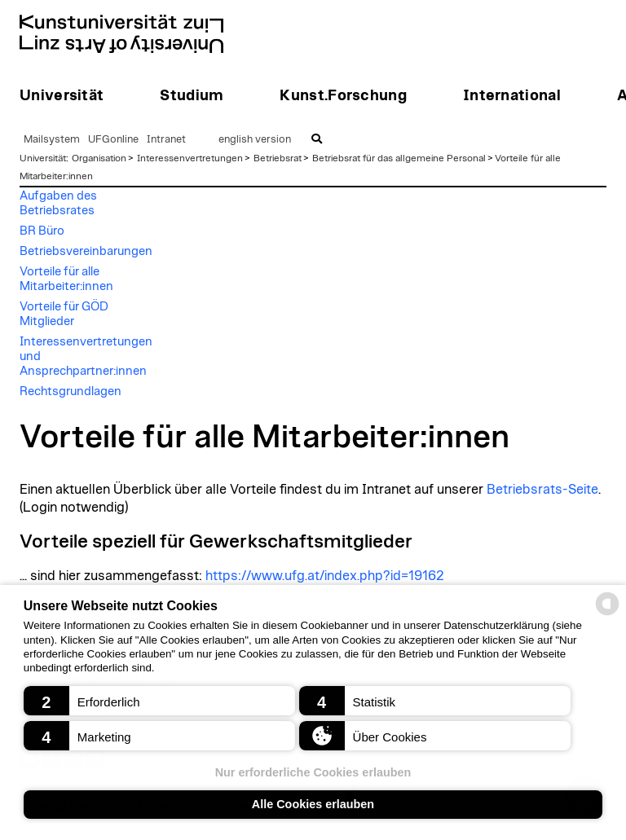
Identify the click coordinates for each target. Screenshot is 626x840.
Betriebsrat (278, 158)
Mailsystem (52, 140)
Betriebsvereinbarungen (86, 251)
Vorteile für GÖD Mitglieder (64, 314)
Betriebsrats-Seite (542, 490)
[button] (159, 701)
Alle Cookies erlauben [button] (313, 804)
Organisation (99, 158)
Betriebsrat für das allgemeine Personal (399, 158)
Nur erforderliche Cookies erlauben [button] (313, 772)
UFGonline (113, 140)
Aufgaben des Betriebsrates (58, 203)
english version (255, 140)
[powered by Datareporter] (607, 614)
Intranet (166, 140)
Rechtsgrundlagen (71, 391)
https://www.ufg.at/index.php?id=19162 (325, 576)
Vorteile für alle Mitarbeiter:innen (66, 279)
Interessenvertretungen (190, 158)
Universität (43, 158)
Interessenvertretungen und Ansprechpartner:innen (86, 356)
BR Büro (42, 231)
